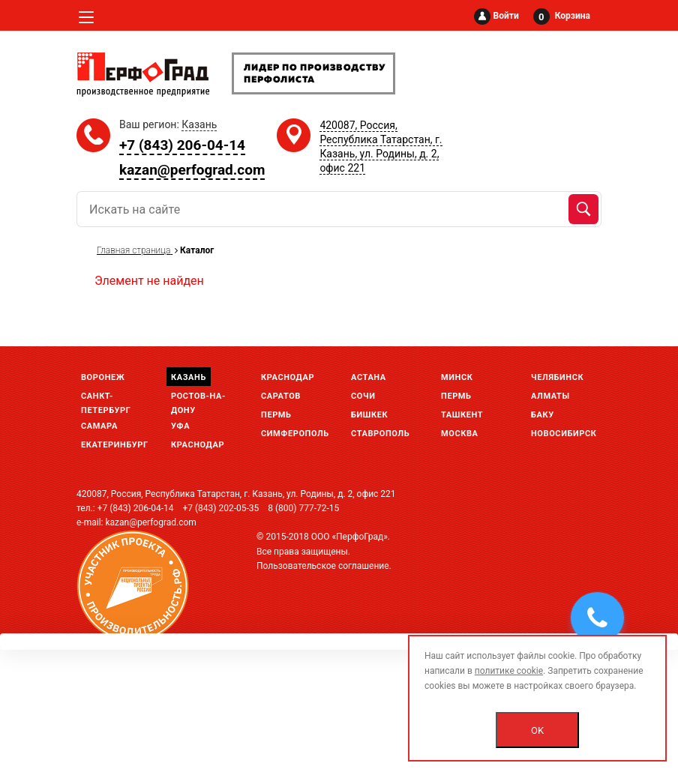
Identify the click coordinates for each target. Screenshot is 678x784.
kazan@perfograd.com (192, 170)
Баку (543, 415)
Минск (457, 377)
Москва (460, 434)
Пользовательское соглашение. (324, 566)
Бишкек (369, 415)
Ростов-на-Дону (198, 398)
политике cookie (509, 671)
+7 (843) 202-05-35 (220, 508)
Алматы (550, 396)
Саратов (281, 396)
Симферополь (295, 434)
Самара (99, 426)
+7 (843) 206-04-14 (182, 145)
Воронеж (103, 377)
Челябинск (557, 377)
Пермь (276, 415)
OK (537, 730)
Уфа (180, 426)
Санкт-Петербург (106, 398)
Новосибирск (564, 434)
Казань (189, 377)
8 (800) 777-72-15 (303, 508)
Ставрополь (380, 434)
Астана (369, 377)
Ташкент (462, 415)
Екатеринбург (115, 445)
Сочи (363, 396)
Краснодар (198, 445)
